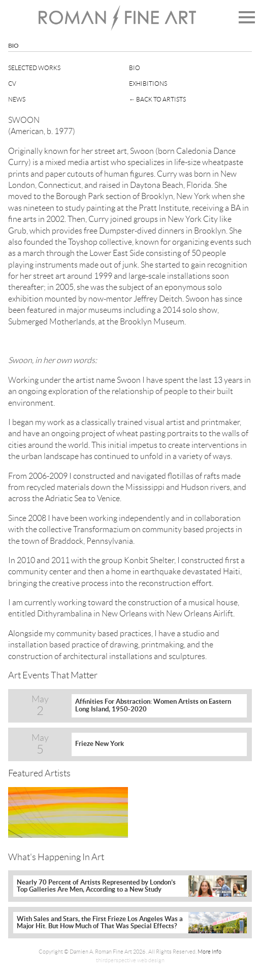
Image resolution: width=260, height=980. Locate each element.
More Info (209, 952)
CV (12, 84)
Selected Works (34, 68)
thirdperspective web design (130, 960)
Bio (135, 68)
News (17, 99)
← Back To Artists (157, 99)
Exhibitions (148, 84)
